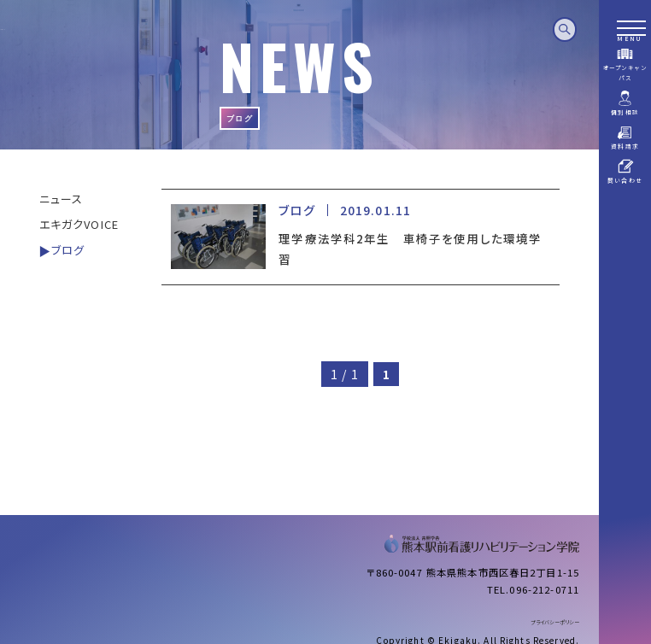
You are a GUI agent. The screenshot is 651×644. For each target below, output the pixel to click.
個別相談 (625, 103)
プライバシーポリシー (555, 622)
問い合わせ (625, 171)
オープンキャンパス (625, 64)
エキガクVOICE (79, 224)
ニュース (62, 199)
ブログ (68, 250)
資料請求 (625, 137)
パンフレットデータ (625, 211)
